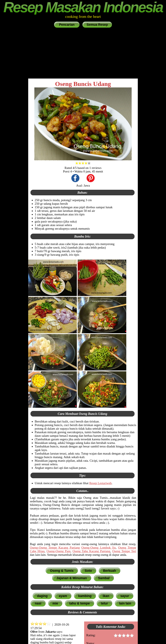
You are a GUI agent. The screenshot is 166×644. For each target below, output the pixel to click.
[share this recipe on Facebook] (75, 179)
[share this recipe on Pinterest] (91, 179)
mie (55, 603)
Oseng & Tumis (62, 571)
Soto (88, 571)
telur (104, 603)
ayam (63, 596)
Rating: (110, 636)
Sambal (104, 578)
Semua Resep (97, 25)
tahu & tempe (80, 603)
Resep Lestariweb (101, 483)
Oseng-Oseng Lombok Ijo (99, 548)
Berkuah (110, 571)
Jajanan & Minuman (72, 578)
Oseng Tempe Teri (124, 551)
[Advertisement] (83, 53)
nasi (38, 603)
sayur (125, 596)
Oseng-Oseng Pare (59, 551)
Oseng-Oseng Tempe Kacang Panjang (55, 548)
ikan (106, 596)
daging (42, 596)
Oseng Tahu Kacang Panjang (91, 551)
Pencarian (67, 25)
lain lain (125, 603)
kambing (85, 596)
